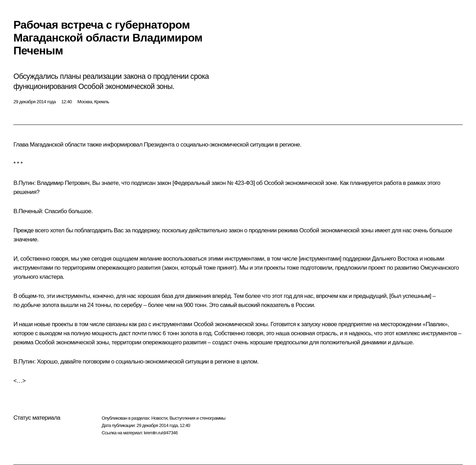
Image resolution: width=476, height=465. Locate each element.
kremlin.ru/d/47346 (161, 433)
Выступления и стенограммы (197, 418)
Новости (159, 418)
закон (164, 183)
